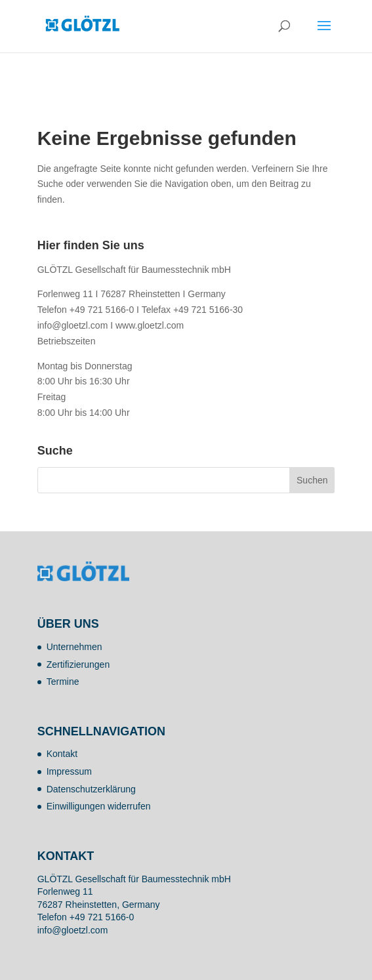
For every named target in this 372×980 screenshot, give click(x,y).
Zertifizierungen (78, 664)
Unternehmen (74, 647)
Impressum (69, 771)
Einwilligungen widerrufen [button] (99, 806)
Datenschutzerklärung (91, 789)
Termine (63, 682)
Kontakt (62, 754)
